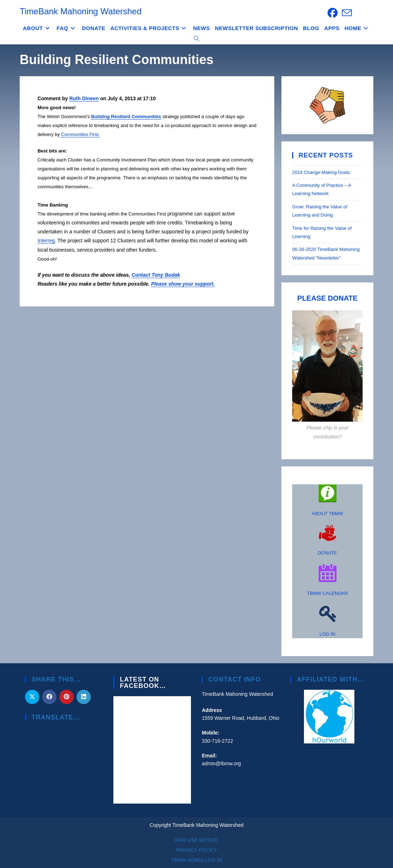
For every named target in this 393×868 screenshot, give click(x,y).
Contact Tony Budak (156, 275)
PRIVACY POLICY (196, 850)
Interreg (46, 241)
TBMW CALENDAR (328, 593)
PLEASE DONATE (327, 298)
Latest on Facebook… (143, 683)
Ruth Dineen (84, 98)
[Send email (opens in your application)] (346, 13)
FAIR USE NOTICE (196, 840)
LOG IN (328, 634)
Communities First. (80, 134)
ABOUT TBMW (328, 513)
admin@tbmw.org (221, 763)
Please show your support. (183, 284)
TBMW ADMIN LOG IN (196, 860)
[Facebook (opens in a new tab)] (333, 13)
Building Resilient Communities (126, 117)
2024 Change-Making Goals (321, 172)
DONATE (327, 553)
